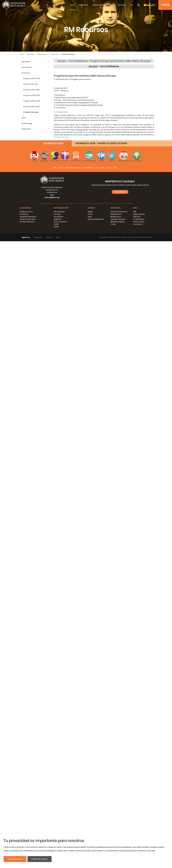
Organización (98, 5)
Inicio (73, 5)
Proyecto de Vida (30, 84)
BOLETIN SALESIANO (73, 794)
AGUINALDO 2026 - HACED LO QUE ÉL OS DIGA (101, 770)
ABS (103, 794)
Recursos (122, 5)
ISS (97, 794)
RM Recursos (42, 54)
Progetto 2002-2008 (32, 101)
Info (131, 5)
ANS (54, 794)
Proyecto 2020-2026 (32, 78)
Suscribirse (120, 819)
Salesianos (83, 5)
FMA (115, 794)
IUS (109, 794)
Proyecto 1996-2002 (32, 107)
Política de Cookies (40, 859)
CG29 (165, 5)
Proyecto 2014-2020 (32, 90)
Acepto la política (15, 859)
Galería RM (26, 129)
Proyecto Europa (68, 54)
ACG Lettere (27, 67)
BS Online (88, 794)
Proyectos (54, 54)
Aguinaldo (26, 62)
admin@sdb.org (52, 824)
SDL (61, 794)
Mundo (111, 5)
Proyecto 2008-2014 (32, 95)
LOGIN (153, 5)
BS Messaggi (27, 123)
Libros (24, 118)
